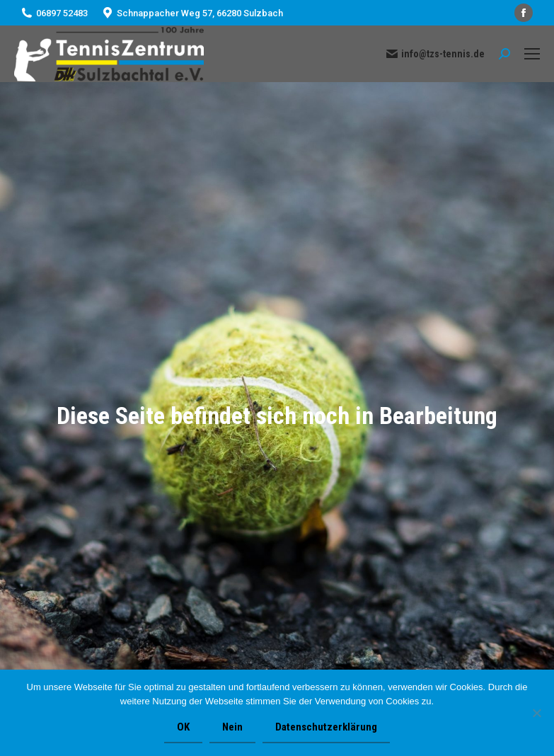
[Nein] (536, 713)
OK (183, 727)
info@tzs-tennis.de (435, 54)
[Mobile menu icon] (532, 54)
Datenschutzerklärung (326, 727)
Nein (232, 727)
